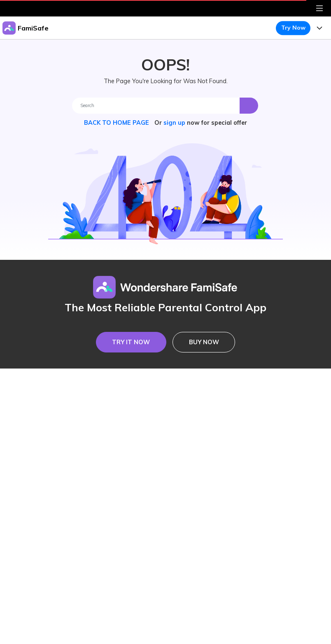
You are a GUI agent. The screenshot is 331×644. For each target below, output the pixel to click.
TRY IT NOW (131, 342)
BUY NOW (204, 342)
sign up (174, 123)
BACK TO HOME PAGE (117, 123)
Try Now (293, 28)
